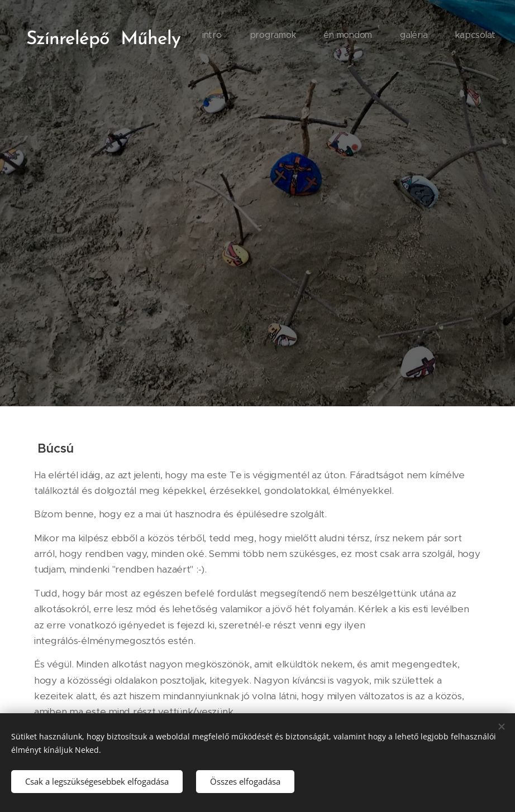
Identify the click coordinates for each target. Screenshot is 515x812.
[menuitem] (389, 36)
